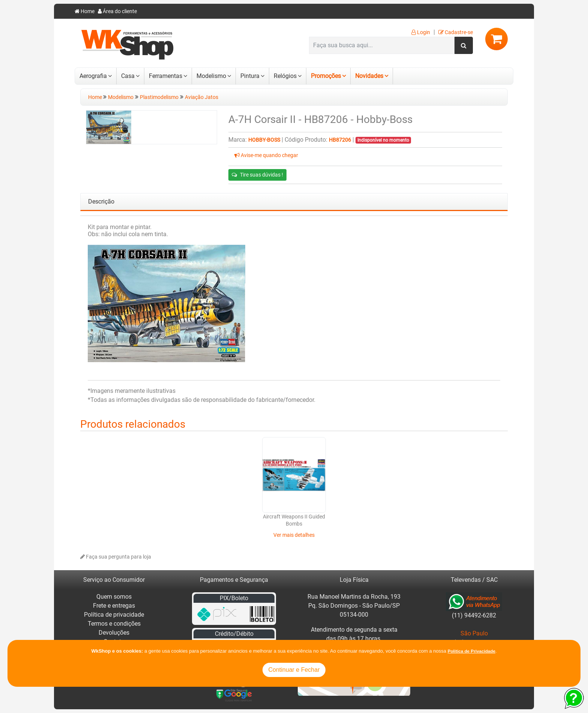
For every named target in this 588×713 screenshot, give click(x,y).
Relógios (285, 76)
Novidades (369, 76)
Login (421, 32)
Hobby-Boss (264, 140)
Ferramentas (166, 76)
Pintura (250, 76)
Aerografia (93, 76)
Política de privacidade (114, 615)
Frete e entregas (114, 606)
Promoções (326, 76)
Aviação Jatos (202, 97)
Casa (128, 76)
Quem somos (114, 597)
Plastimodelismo (159, 97)
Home (85, 11)
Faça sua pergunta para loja (116, 557)
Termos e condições (114, 624)
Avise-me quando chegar (266, 155)
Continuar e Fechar (294, 670)
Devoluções (114, 633)
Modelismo (211, 76)
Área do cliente (117, 11)
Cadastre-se (456, 32)
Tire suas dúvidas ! (257, 175)
